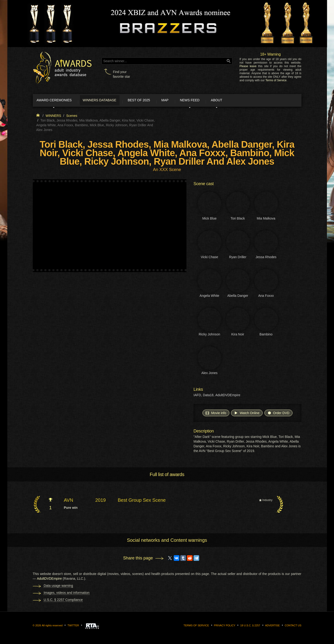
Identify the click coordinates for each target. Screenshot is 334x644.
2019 (101, 501)
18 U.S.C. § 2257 (250, 627)
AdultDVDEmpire (228, 396)
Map (184, 101)
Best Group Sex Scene (142, 501)
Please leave (248, 66)
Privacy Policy (225, 627)
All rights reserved (52, 627)
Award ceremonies (59, 101)
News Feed (214, 101)
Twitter (73, 627)
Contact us (293, 627)
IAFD (197, 396)
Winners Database (109, 101)
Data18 (208, 396)
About (246, 101)
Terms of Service (276, 80)
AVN (69, 501)
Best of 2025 (153, 101)
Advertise (272, 627)
